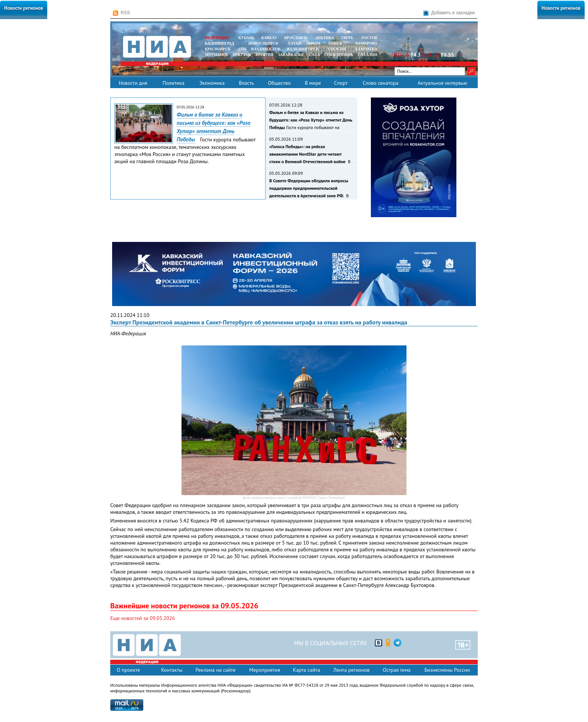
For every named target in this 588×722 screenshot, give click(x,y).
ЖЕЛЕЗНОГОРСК (303, 49)
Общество (279, 83)
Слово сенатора (380, 83)
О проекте (128, 670)
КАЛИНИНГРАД (219, 43)
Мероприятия (265, 670)
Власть (246, 83)
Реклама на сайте (215, 670)
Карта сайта (307, 670)
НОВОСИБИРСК (263, 43)
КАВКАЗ (269, 38)
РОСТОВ (369, 38)
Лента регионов (352, 670)
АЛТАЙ (294, 43)
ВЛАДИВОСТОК (266, 49)
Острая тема (397, 670)
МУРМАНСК (217, 55)
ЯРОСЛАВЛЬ (296, 38)
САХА (314, 55)
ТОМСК (336, 43)
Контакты (172, 670)
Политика (173, 83)
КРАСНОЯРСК (218, 49)
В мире (313, 83)
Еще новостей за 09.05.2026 (142, 618)
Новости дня (133, 83)
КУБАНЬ (246, 38)
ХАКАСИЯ (336, 49)
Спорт (341, 83)
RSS (121, 13)
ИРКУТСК (242, 55)
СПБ (243, 49)
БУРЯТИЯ (264, 55)
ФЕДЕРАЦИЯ (217, 38)
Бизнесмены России (447, 670)
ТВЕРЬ (347, 38)
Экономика (212, 83)
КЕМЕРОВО (366, 43)
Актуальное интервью (442, 83)
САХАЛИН (368, 55)
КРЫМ (314, 43)
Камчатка (366, 49)
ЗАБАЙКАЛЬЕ (291, 55)
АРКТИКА (325, 38)
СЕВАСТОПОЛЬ (338, 55)
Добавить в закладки (449, 13)
